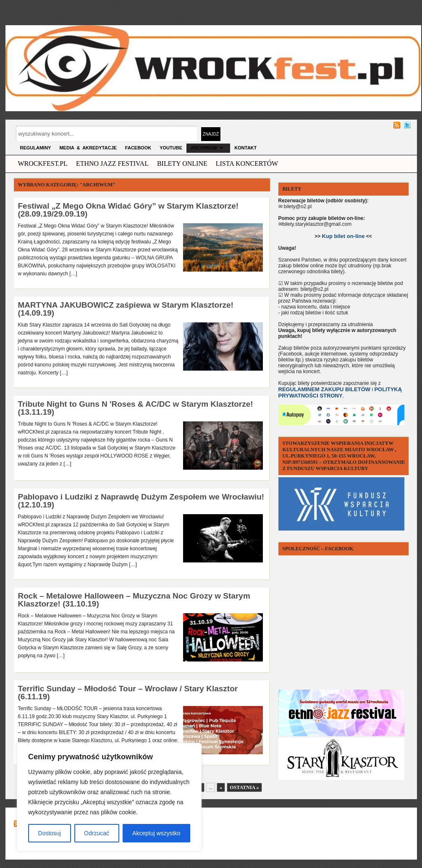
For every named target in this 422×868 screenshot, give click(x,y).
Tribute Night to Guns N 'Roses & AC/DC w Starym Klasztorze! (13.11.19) (136, 408)
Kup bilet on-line (343, 236)
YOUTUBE (171, 148)
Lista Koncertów (247, 163)
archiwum (208, 148)
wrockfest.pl (43, 163)
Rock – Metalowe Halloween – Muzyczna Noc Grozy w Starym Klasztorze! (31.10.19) (134, 600)
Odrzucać (97, 833)
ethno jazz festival (112, 163)
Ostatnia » (244, 787)
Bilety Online (182, 163)
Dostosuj (50, 833)
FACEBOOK (138, 148)
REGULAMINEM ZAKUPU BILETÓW (325, 389)
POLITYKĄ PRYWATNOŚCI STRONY (340, 392)
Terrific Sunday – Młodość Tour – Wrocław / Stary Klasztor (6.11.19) (128, 693)
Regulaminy (36, 148)
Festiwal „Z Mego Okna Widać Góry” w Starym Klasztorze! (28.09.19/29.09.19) (128, 210)
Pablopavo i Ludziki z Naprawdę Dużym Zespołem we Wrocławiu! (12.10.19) (141, 501)
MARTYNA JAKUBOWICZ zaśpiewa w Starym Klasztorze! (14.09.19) (126, 309)
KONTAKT (245, 148)
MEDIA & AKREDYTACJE (88, 148)
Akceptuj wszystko (156, 833)
